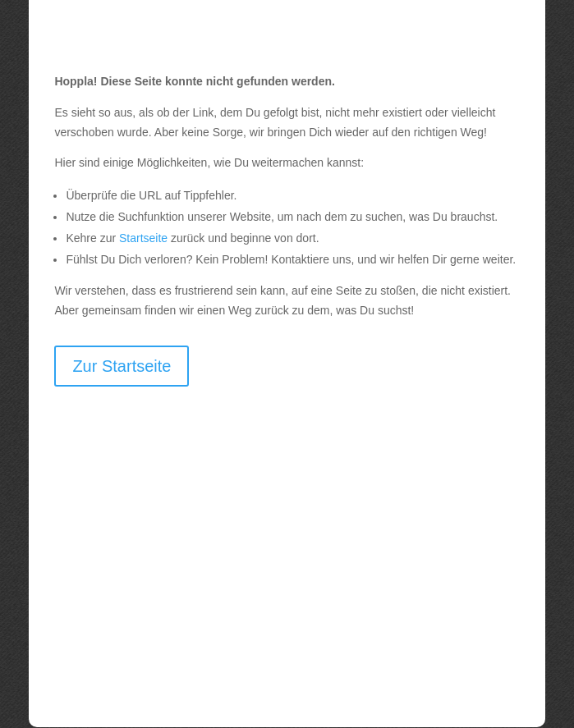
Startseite (143, 238)
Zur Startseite (122, 366)
